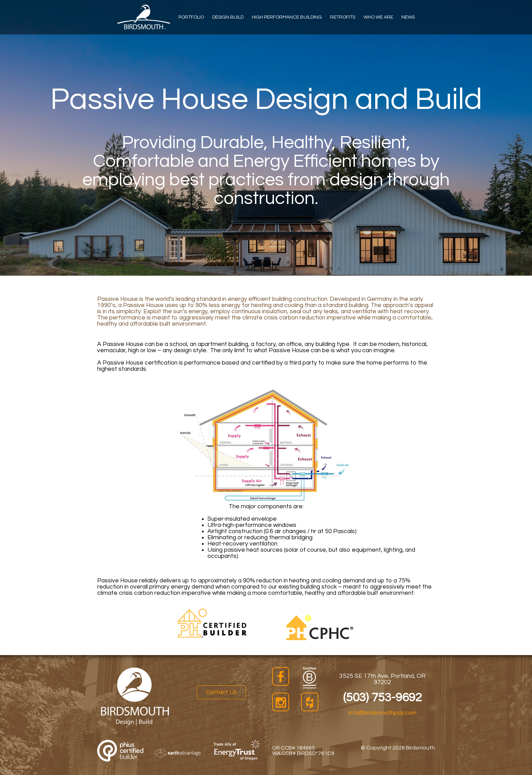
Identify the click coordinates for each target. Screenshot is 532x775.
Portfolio (191, 17)
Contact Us (221, 692)
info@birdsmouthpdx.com (382, 713)
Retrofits (343, 17)
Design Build (228, 17)
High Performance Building (287, 17)
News (408, 17)
